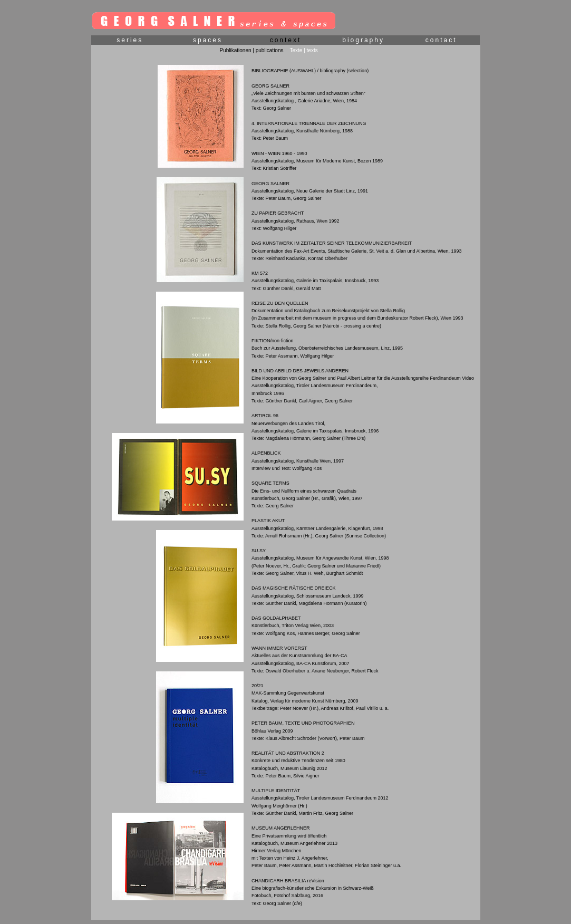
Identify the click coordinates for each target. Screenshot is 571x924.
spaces (208, 40)
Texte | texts (304, 50)
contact (441, 40)
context (286, 40)
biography (363, 40)
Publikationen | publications (251, 50)
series (130, 40)
